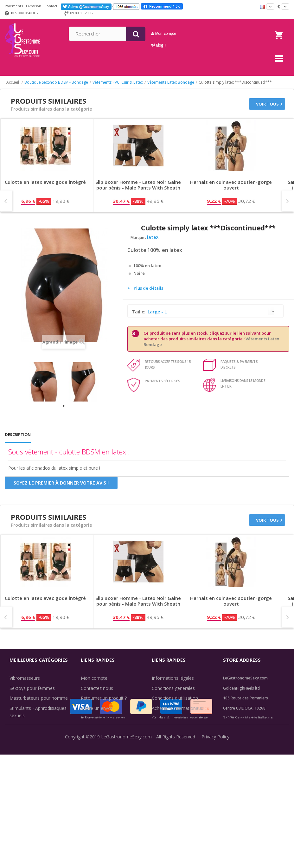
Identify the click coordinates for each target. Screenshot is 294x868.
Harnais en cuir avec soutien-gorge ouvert (231, 185)
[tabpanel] (44, 382)
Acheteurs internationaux (177, 708)
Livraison (34, 6)
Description (18, 434)
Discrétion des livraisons (106, 728)
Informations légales (173, 678)
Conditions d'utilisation (175, 698)
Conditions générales (173, 688)
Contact (51, 6)
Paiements (14, 6)
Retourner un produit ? (104, 698)
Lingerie (18, 752)
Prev (6, 201)
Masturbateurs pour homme (39, 698)
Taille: (139, 312)
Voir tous (267, 104)
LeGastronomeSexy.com (126, 858)
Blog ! (212, 45)
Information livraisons (103, 718)
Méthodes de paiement (105, 738)
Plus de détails (148, 288)
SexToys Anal (23, 743)
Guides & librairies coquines (180, 718)
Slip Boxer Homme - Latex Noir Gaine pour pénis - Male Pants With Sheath (138, 185)
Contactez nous (97, 688)
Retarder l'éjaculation (31, 763)
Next (288, 201)
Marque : (138, 238)
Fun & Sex (20, 772)
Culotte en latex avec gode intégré (45, 182)
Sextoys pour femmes (32, 688)
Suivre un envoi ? (98, 708)
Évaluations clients (171, 728)
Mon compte (218, 33)
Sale (18, 783)
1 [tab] (64, 406)
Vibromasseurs (25, 678)
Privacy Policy (215, 858)
